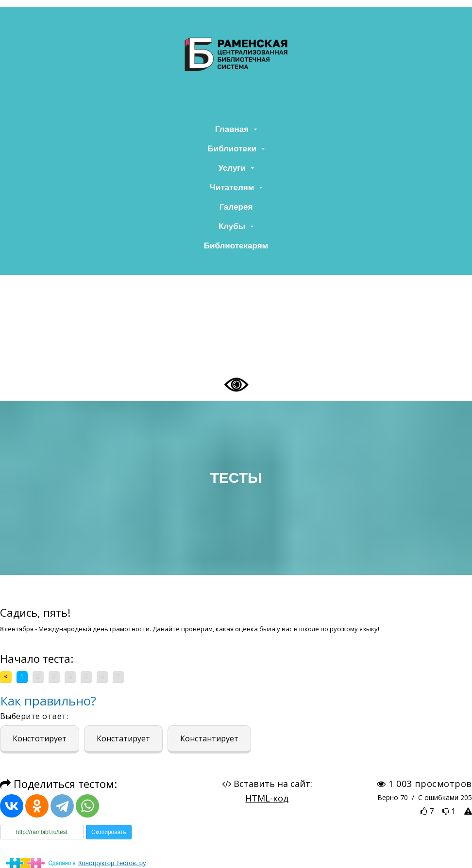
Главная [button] (233, 129)
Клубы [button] (233, 226)
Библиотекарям (236, 246)
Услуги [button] (233, 168)
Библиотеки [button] (233, 149)
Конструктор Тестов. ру (112, 863)
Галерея (236, 207)
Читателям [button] (233, 188)
